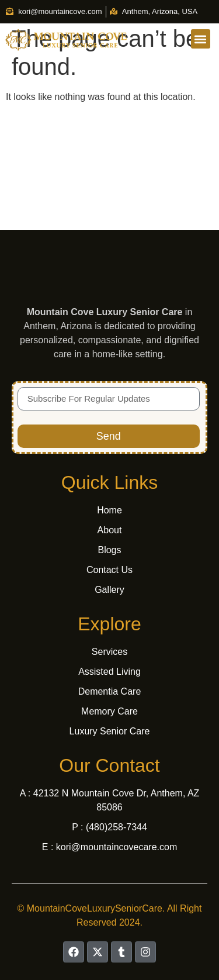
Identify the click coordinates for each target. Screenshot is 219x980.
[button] (201, 39)
